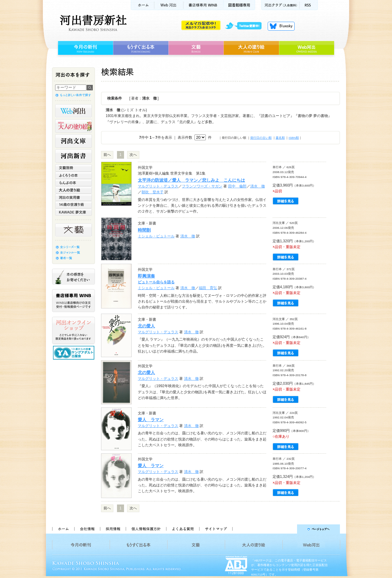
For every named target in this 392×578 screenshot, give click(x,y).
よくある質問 (183, 529)
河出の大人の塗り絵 (73, 126)
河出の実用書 (73, 197)
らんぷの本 (73, 183)
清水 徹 (258, 186)
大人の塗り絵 (251, 48)
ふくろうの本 (73, 175)
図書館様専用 (239, 5)
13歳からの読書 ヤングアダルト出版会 (74, 353)
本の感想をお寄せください (73, 277)
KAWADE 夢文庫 (73, 212)
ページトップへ (289, 529)
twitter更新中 (245, 26)
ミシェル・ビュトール (156, 236)
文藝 (196, 48)
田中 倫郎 (237, 186)
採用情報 (113, 529)
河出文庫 (73, 141)
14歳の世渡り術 (73, 205)
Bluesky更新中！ (281, 26)
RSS (309, 5)
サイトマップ (216, 529)
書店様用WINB (204, 5)
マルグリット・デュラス (158, 186)
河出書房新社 (92, 23)
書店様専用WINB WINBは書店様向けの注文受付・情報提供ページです (73, 301)
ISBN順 (294, 138)
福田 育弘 (208, 288)
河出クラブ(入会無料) (280, 5)
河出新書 (73, 156)
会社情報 (87, 529)
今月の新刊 (85, 48)
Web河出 (169, 5)
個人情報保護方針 (146, 529)
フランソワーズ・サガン (202, 186)
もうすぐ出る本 (141, 48)
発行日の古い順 (261, 138)
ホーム (142, 5)
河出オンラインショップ (73, 331)
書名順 (280, 138)
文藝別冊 (73, 168)
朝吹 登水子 (153, 192)
